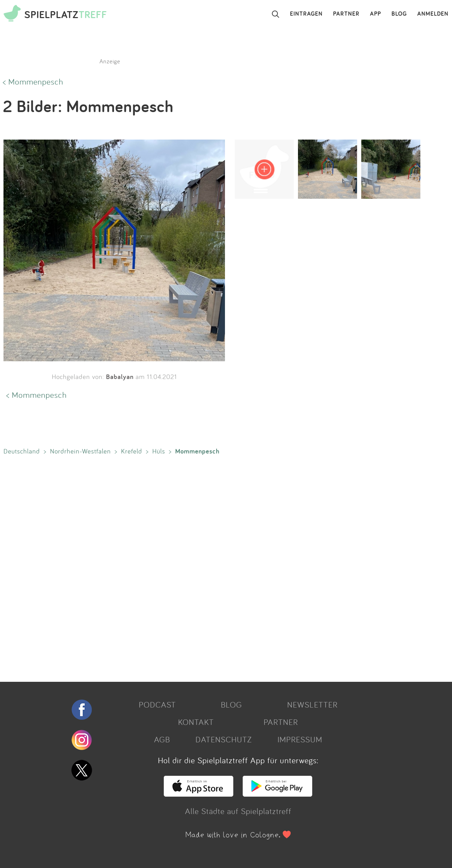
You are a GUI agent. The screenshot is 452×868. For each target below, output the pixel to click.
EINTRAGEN (306, 14)
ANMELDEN (433, 14)
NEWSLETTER (312, 704)
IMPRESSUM (300, 739)
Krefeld (132, 451)
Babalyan (120, 377)
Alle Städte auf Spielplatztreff (238, 811)
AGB (162, 739)
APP (376, 14)
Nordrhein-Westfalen (80, 451)
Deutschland (22, 451)
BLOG (399, 14)
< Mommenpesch (33, 81)
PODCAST (157, 704)
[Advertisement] (209, 567)
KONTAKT (196, 722)
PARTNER (346, 14)
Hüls (159, 451)
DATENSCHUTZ (224, 739)
